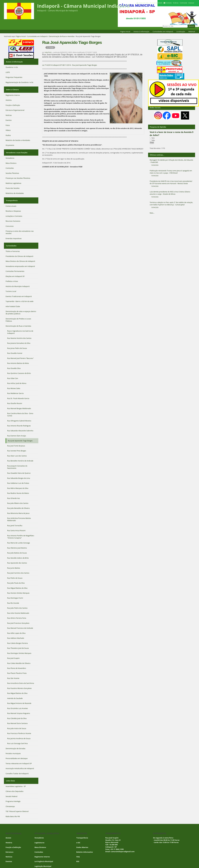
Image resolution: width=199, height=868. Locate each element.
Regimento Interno (42, 847)
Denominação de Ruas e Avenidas (62, 36)
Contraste (183, 3)
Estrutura (9, 842)
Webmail (192, 32)
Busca (163, 24)
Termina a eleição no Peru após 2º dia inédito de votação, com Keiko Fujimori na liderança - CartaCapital (172, 205)
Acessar (191, 3)
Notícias (9, 847)
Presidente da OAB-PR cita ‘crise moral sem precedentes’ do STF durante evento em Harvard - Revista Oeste (172, 184)
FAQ (78, 847)
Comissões (39, 842)
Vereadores (39, 828)
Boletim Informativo (85, 842)
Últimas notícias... (157, 155)
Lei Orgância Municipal (44, 852)
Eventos (9, 852)
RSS (78, 852)
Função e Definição (13, 838)
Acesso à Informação (141, 32)
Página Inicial (125, 32)
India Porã (48, 52)
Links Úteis (10, 772)
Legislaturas (39, 833)
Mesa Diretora (40, 838)
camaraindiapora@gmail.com (123, 842)
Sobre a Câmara (12, 87)
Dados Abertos (82, 838)
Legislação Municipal (43, 856)
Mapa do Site (144, 3)
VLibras (176, 3)
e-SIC (78, 833)
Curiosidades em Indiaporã (163, 32)
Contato (169, 3)
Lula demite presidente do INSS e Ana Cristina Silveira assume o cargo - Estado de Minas (172, 194)
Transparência (11, 195)
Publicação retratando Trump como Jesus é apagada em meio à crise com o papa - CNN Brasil (172, 173)
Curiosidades (11, 238)
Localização (181, 32)
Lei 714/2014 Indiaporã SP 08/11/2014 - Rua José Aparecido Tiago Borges (70, 65)
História (9, 833)
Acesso (8, 828)
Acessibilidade (157, 3)
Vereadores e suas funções (16, 148)
